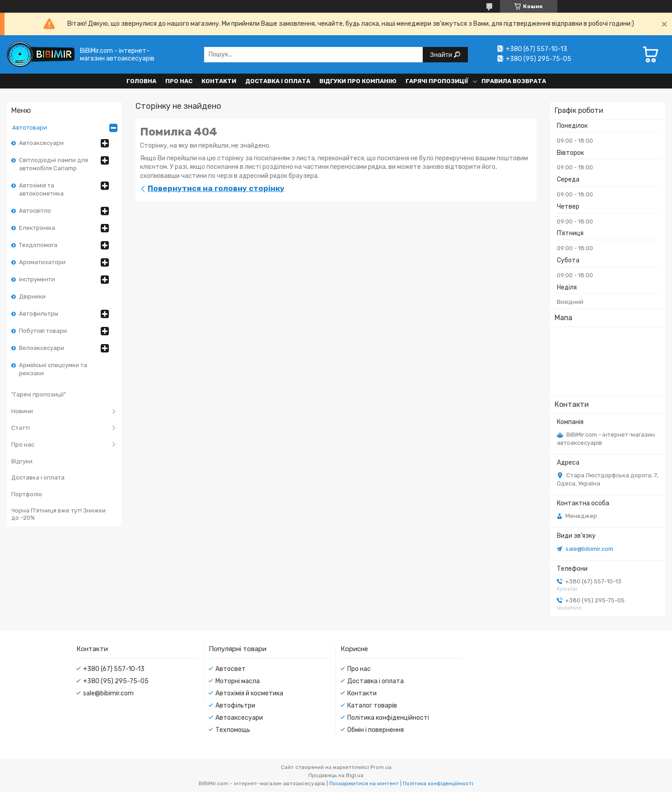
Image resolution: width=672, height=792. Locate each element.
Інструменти (37, 279)
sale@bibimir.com (589, 549)
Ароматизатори (42, 262)
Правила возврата (514, 81)
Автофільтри (235, 706)
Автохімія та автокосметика (41, 189)
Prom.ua (381, 767)
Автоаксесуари (41, 143)
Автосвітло (35, 211)
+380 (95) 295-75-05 (116, 681)
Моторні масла (238, 681)
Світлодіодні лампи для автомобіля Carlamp (54, 164)
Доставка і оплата (278, 81)
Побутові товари (43, 331)
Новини (22, 411)
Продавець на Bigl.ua (336, 775)
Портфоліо (27, 494)
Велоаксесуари (42, 348)
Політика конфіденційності (388, 718)
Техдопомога (38, 245)
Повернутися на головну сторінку (216, 188)
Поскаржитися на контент (364, 783)
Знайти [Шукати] (442, 54)
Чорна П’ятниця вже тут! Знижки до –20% (58, 514)
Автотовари (30, 128)
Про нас (179, 81)
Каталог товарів (372, 706)
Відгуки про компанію (358, 81)
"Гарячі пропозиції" (39, 394)
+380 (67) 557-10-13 (114, 669)
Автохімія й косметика (249, 693)
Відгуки (22, 461)
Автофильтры (39, 314)
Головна (141, 81)
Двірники (32, 296)
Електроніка (37, 228)
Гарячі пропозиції (437, 81)
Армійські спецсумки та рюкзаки (53, 369)
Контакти (219, 81)
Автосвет (231, 669)
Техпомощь (233, 730)
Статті (21, 428)
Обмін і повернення (376, 730)
